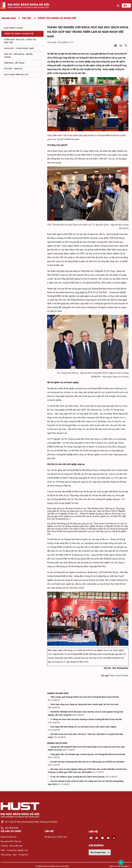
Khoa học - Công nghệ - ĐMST (19, 48)
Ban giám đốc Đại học (11, 841)
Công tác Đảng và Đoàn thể (19, 34)
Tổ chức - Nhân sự (13, 69)
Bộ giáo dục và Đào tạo (56, 837)
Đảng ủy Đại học (9, 837)
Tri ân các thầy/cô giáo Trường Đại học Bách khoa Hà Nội (77, 777)
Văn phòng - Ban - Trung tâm (14, 854)
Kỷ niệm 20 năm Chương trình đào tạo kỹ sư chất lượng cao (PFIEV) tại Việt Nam (87, 762)
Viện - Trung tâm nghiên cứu (14, 850)
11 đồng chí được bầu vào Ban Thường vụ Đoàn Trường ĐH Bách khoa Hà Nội (86, 720)
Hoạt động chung (14, 28)
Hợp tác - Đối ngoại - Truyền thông (18, 56)
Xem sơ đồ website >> (120, 866)
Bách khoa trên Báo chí (16, 75)
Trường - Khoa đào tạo (12, 846)
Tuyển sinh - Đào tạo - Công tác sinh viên (20, 41)
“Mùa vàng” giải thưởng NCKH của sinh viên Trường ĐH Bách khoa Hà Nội (85, 697)
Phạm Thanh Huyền (119, 676)
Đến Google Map (100, 852)
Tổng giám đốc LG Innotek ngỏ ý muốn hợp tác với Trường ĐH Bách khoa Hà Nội (88, 755)
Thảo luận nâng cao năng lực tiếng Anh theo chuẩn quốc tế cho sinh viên (84, 705)
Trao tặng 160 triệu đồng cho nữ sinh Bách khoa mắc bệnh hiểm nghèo (83, 727)
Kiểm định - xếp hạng (14, 63)
